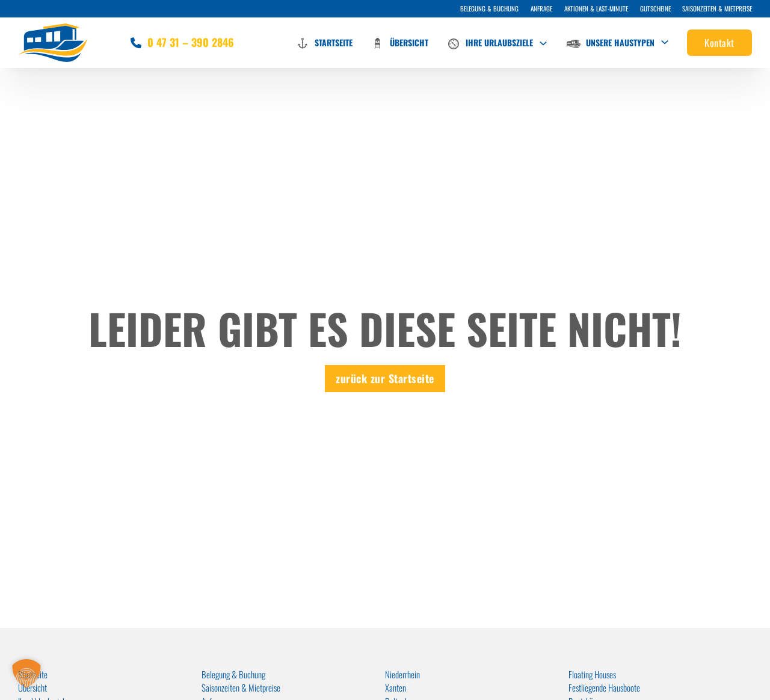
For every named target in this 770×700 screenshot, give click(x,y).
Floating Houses (592, 674)
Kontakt (719, 43)
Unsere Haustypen (610, 42)
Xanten (396, 687)
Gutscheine (655, 8)
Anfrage (541, 8)
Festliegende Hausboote (604, 687)
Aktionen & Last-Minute (596, 8)
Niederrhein (402, 674)
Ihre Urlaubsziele (490, 44)
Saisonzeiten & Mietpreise (717, 8)
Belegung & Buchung (489, 8)
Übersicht (399, 43)
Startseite (324, 43)
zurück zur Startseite (385, 378)
